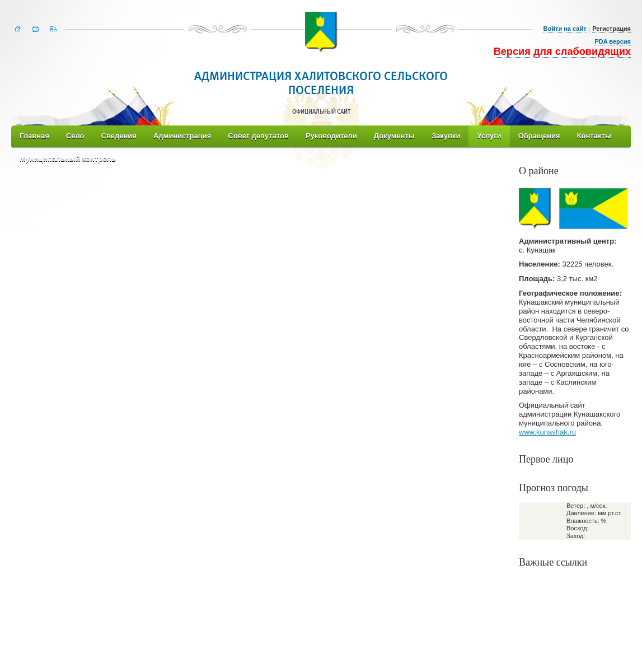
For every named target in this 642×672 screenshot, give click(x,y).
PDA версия (613, 41)
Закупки (446, 136)
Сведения (119, 136)
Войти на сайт (565, 29)
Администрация (182, 136)
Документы (394, 136)
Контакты (594, 136)
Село (75, 136)
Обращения (539, 136)
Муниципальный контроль (68, 159)
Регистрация (611, 29)
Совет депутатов (258, 136)
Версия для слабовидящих (562, 52)
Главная (34, 136)
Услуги (489, 136)
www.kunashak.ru (547, 432)
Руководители (331, 136)
